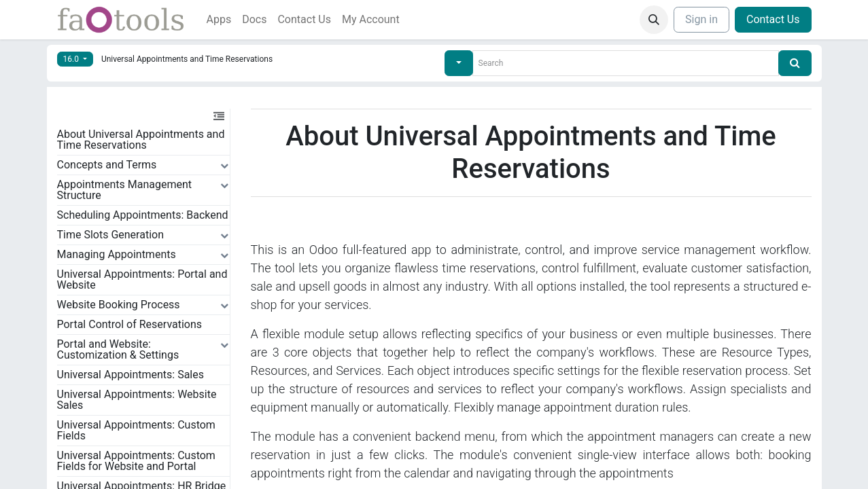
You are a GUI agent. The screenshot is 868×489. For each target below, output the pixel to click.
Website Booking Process (119, 305)
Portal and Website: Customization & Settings (118, 349)
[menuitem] (219, 20)
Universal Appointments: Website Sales (137, 400)
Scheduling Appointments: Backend (143, 215)
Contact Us (773, 19)
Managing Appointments (117, 254)
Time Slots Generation (111, 235)
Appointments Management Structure (125, 190)
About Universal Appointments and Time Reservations (141, 140)
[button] (654, 20)
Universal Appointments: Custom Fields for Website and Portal (136, 461)
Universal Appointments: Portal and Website (142, 279)
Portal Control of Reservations (130, 324)
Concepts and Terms (107, 165)
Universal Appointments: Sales (131, 375)
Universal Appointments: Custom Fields (136, 430)
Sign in (701, 19)
